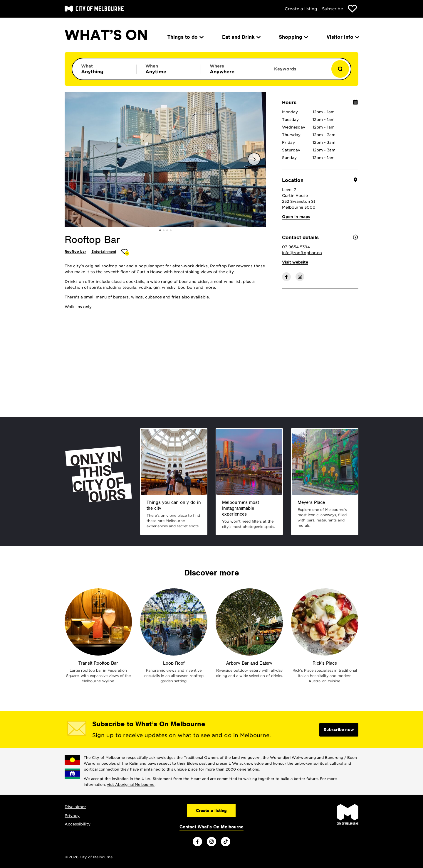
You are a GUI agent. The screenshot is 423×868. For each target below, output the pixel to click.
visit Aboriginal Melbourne (131, 785)
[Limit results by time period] (169, 69)
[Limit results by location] (233, 69)
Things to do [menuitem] (185, 37)
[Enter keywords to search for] (297, 72)
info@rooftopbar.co (302, 253)
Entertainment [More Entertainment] (104, 251)
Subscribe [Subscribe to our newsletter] (333, 9)
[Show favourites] (352, 9)
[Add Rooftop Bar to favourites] (125, 252)
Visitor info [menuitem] (343, 37)
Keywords (285, 69)
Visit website (295, 262)
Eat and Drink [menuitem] (241, 37)
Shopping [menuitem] (293, 37)
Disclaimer (75, 807)
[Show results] (340, 69)
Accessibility (78, 824)
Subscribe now (339, 730)
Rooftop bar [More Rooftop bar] (75, 251)
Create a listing (301, 9)
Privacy (72, 816)
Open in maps (296, 217)
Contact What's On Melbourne (211, 827)
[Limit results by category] (104, 69)
